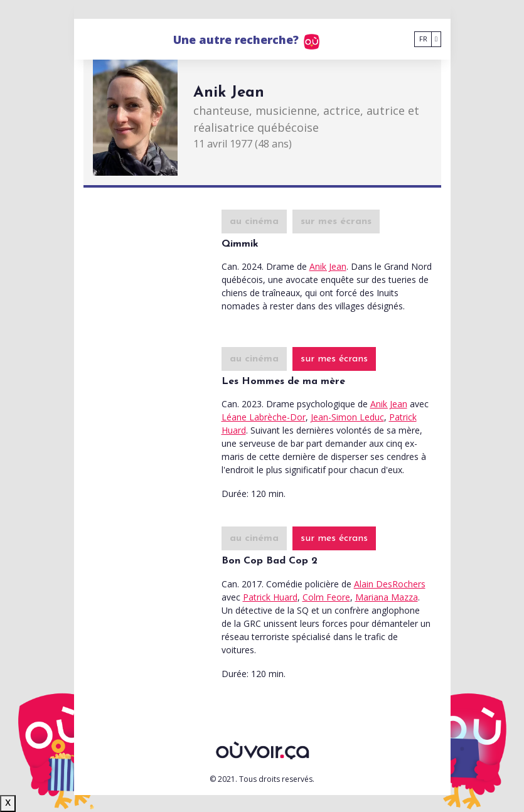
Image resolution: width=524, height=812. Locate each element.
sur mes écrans (336, 222)
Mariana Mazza (387, 597)
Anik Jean (328, 266)
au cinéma (254, 222)
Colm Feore (326, 597)
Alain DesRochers (390, 584)
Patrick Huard (270, 597)
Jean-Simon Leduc (347, 417)
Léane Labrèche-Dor (264, 417)
